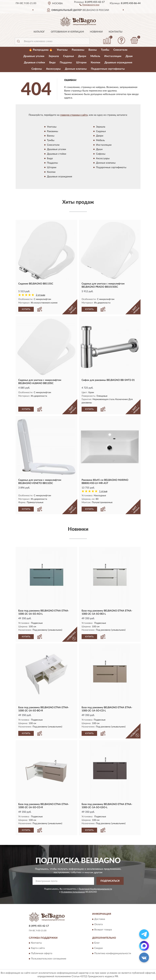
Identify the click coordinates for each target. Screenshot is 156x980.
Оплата (98, 924)
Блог (97, 943)
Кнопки (95, 63)
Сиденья (69, 56)
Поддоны (66, 63)
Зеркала (54, 56)
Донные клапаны (76, 69)
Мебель (95, 56)
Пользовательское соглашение (49, 959)
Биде (52, 63)
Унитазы (62, 50)
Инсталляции (113, 56)
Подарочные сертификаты (108, 69)
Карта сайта (38, 948)
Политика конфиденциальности (113, 953)
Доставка (100, 919)
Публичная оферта (42, 953)
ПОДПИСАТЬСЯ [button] (110, 881)
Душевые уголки (34, 56)
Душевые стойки (34, 63)
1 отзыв (103, 491)
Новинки (96, 32)
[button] (89, 5)
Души (129, 56)
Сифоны (37, 69)
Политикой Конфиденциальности (95, 889)
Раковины (78, 50)
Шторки (81, 63)
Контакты (116, 32)
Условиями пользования (73, 892)
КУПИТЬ (26, 309)
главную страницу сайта (74, 115)
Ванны (93, 50)
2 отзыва (41, 295)
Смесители (120, 50)
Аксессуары (53, 69)
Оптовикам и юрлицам (67, 32)
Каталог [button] (39, 32)
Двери (82, 56)
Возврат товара (103, 930)
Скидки (98, 948)
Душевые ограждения (118, 63)
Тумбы (105, 50)
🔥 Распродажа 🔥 (41, 50)
